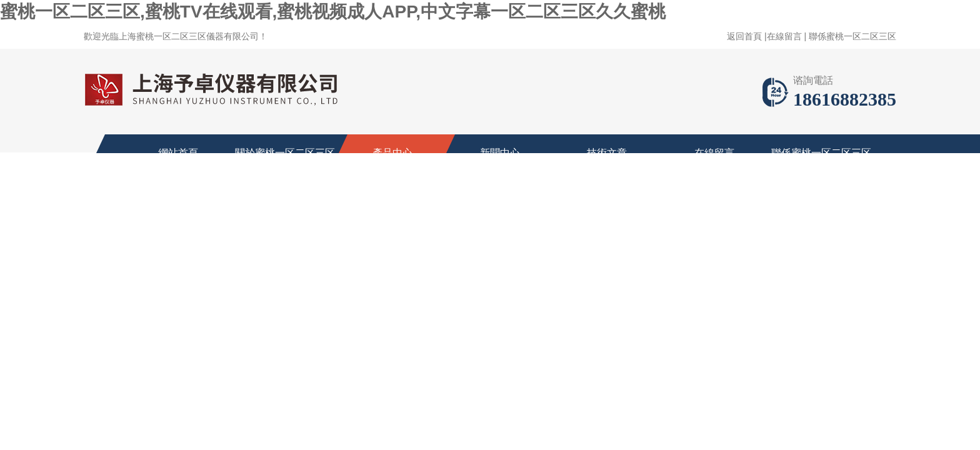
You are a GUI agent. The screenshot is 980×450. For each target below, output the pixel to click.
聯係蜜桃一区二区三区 (852, 36)
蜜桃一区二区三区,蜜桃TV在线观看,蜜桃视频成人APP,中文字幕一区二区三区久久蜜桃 (333, 12)
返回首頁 (744, 36)
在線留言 (784, 36)
